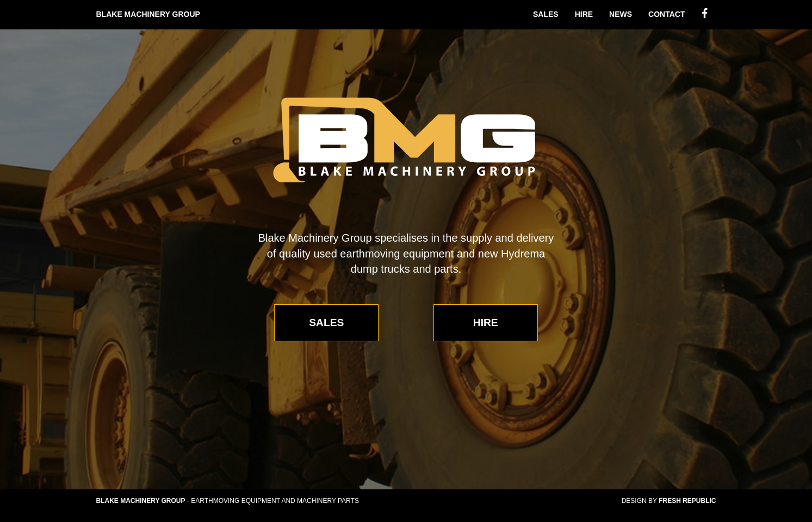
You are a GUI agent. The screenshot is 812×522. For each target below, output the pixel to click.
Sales (546, 14)
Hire (584, 14)
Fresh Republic (687, 501)
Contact (667, 14)
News (621, 14)
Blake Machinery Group (148, 14)
